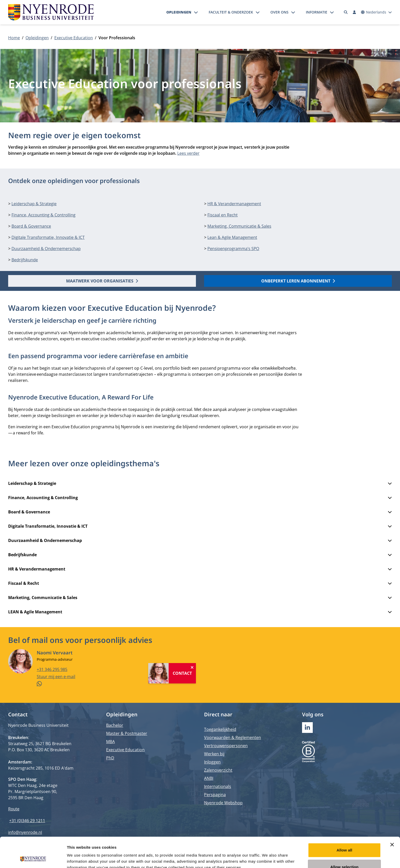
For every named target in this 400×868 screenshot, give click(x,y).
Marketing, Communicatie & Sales (239, 226)
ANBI (209, 778)
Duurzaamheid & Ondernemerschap (46, 249)
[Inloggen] (354, 12)
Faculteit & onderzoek (231, 12)
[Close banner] (392, 816)
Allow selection (345, 839)
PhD (110, 758)
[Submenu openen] (196, 12)
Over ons (279, 12)
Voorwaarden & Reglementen (233, 737)
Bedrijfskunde (25, 260)
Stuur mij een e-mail (56, 676)
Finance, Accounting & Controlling (43, 215)
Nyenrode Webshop (223, 803)
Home (14, 38)
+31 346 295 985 (52, 669)
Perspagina (215, 795)
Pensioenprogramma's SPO (233, 249)
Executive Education (74, 38)
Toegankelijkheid (220, 729)
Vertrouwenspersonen (226, 746)
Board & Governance (31, 226)
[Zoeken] (346, 12)
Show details (268, 858)
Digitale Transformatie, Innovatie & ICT (48, 237)
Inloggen (212, 762)
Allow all (344, 822)
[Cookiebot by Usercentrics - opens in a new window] (33, 858)
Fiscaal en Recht (223, 215)
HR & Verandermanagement (234, 204)
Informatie (317, 12)
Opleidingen (179, 12)
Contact (182, 673)
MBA (110, 742)
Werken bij (214, 754)
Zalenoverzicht (218, 770)
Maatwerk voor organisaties (102, 281)
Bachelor (115, 725)
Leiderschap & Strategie (34, 204)
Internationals (218, 786)
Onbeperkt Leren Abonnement (298, 281)
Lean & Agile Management (232, 237)
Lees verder (188, 153)
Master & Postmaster (127, 733)
